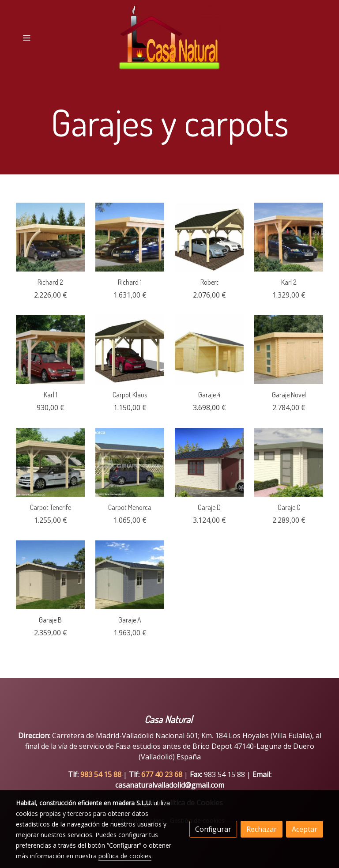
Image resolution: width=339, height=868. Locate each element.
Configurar (213, 829)
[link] (169, 38)
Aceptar (305, 829)
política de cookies (125, 856)
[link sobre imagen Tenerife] (50, 462)
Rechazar (262, 829)
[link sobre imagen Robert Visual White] (209, 237)
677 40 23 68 (163, 774)
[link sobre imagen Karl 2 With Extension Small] (289, 237)
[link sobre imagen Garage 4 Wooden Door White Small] (209, 350)
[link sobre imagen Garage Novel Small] (289, 350)
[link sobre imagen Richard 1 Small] (130, 237)
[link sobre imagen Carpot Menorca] (130, 462)
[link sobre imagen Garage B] (50, 575)
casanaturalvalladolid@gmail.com (170, 785)
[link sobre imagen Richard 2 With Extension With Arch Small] (50, 237)
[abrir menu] (26, 38)
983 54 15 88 (101, 774)
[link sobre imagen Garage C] (289, 462)
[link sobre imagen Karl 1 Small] (50, 350)
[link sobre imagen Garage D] (209, 462)
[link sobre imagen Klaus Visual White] (130, 350)
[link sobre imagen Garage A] (130, 575)
